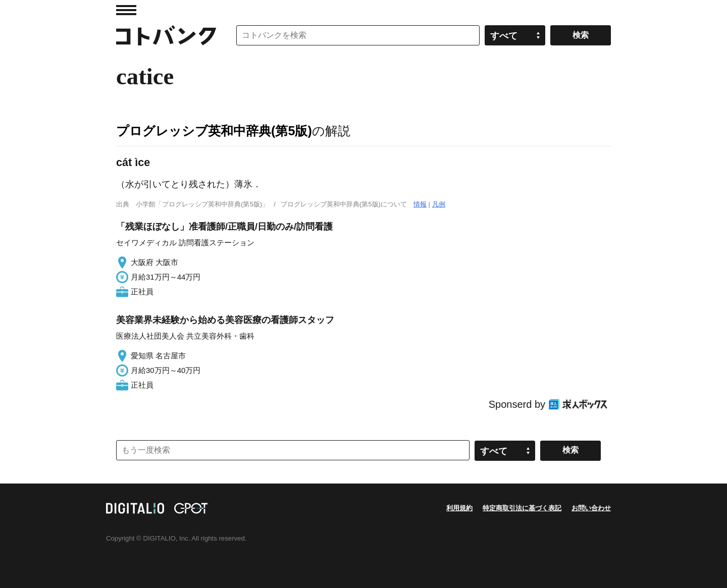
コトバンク (166, 35)
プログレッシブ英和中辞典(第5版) (214, 131)
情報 (420, 204)
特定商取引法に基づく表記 (522, 508)
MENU (126, 10)
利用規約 (459, 508)
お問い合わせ (591, 508)
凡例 (439, 204)
